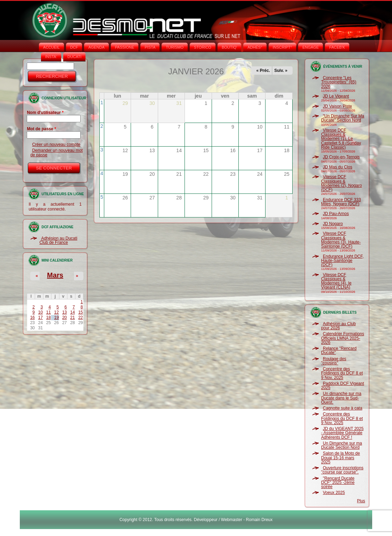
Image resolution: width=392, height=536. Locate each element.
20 (64, 318)
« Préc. (263, 71)
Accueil (51, 47)
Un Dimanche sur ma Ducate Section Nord (342, 445)
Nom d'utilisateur (45, 113)
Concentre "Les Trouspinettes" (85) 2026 (339, 82)
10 (40, 312)
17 (40, 318)
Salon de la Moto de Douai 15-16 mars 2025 (341, 458)
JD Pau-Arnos (336, 214)
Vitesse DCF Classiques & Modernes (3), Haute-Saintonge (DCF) (341, 240)
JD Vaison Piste (337, 106)
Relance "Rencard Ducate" (339, 351)
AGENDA (96, 47)
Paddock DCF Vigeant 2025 (343, 386)
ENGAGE (311, 47)
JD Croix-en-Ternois (341, 157)
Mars (55, 275)
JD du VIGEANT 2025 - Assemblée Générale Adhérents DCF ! (342, 433)
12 (56, 312)
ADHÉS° (255, 47)
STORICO (203, 47)
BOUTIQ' (229, 47)
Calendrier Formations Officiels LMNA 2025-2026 (343, 338)
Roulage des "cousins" (334, 361)
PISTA (150, 47)
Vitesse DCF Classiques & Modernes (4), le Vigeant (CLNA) (336, 281)
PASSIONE (125, 47)
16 (32, 318)
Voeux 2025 (334, 493)
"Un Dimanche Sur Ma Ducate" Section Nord (343, 118)
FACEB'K (337, 47)
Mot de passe (41, 129)
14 (72, 312)
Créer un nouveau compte (56, 145)
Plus (361, 501)
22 (80, 318)
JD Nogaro (333, 224)
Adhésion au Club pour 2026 (338, 326)
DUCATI (74, 57)
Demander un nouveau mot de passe (56, 152)
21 (72, 318)
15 (80, 312)
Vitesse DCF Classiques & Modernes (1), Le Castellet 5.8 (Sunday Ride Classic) (341, 139)
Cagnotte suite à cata (342, 408)
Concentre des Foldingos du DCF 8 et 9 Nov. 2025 (342, 373)
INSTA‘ (51, 57)
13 (64, 312)
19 (56, 318)
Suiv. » (281, 71)
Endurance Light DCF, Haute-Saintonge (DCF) (342, 261)
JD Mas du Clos (338, 167)
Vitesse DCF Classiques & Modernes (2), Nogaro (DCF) (341, 183)
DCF (74, 47)
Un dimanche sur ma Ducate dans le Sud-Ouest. (341, 398)
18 (48, 318)
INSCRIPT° (283, 47)
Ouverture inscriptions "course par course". (342, 470)
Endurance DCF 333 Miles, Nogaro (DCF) (341, 202)
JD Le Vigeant (336, 96)
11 (48, 312)
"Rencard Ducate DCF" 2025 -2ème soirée (338, 483)
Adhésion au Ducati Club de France (58, 240)
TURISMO (175, 47)
